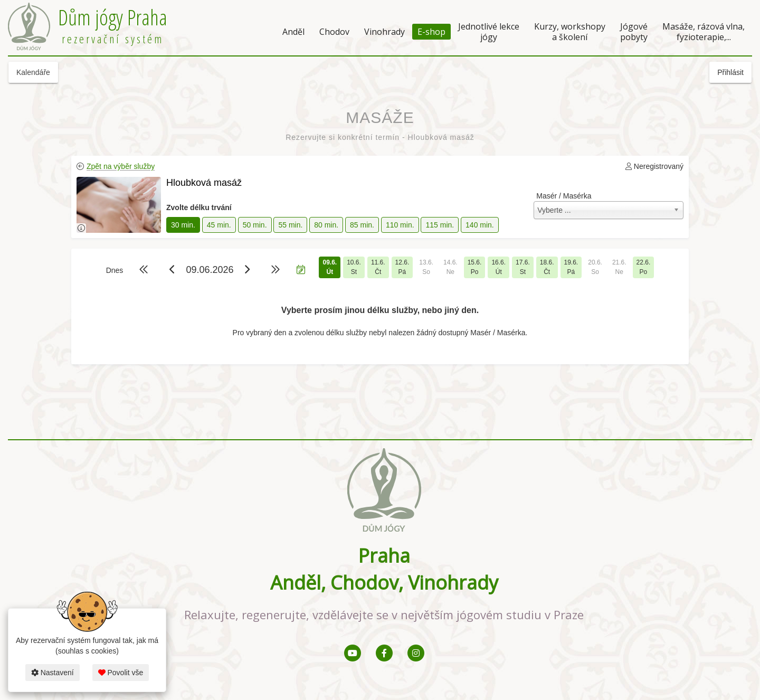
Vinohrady (384, 32)
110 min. (400, 225)
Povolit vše (121, 673)
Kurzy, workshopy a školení (570, 32)
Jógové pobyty (634, 32)
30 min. (183, 225)
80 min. (326, 225)
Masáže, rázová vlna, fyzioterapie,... (704, 32)
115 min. (440, 225)
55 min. (290, 225)
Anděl (293, 32)
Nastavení (53, 673)
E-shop (431, 32)
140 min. (480, 225)
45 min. (219, 225)
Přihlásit (730, 72)
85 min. (362, 225)
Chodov (334, 32)
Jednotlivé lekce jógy (489, 32)
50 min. (255, 225)
